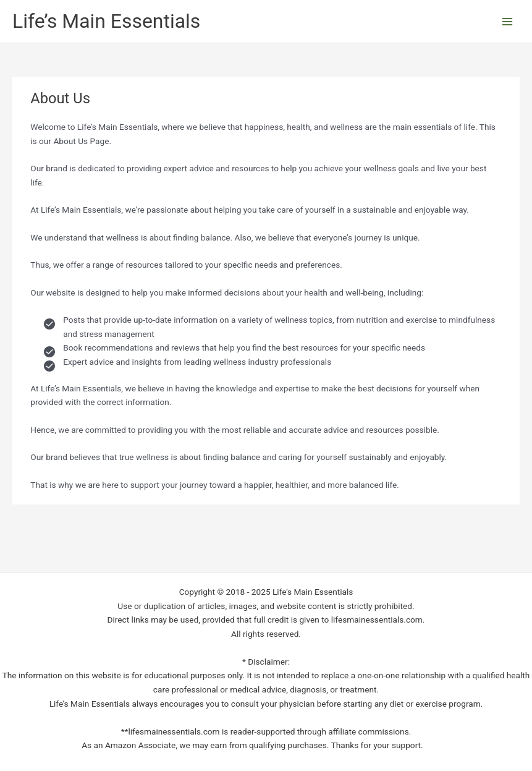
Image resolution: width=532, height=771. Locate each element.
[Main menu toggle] (508, 21)
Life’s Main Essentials (106, 21)
